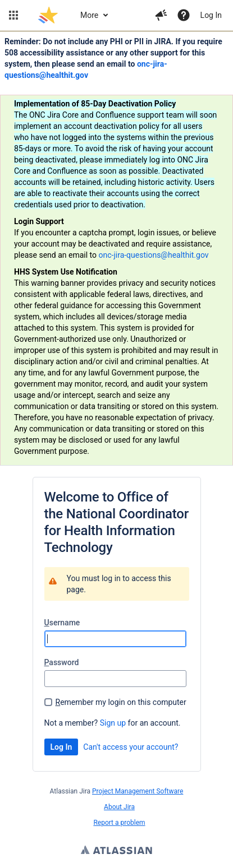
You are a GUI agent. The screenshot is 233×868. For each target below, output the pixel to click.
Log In (211, 15)
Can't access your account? (131, 747)
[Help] (184, 15)
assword (62, 662)
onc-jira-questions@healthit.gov (154, 255)
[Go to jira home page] (48, 15)
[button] (13, 15)
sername (62, 623)
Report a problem (119, 823)
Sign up (113, 723)
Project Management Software (138, 791)
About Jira (119, 807)
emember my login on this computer (121, 702)
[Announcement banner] (116, 249)
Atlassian (116, 851)
